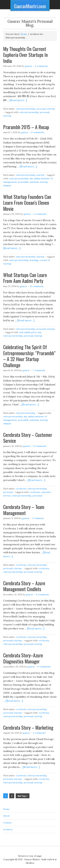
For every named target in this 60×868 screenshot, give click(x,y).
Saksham (34, 182)
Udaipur (7, 185)
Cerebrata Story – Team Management (24, 510)
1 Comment (38, 518)
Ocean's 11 (45, 260)
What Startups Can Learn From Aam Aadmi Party (25, 278)
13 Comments (37, 286)
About (6, 816)
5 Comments (41, 66)
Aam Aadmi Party (28, 332)
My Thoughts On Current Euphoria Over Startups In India (26, 55)
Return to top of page (30, 856)
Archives (8, 829)
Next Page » (23, 796)
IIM (31, 178)
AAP (39, 332)
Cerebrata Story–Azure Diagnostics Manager (23, 658)
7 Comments (39, 370)
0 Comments (38, 132)
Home (6, 809)
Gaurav (29, 66)
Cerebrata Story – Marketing (28, 727)
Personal (41, 109)
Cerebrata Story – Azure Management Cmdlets (24, 586)
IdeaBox (30, 863)
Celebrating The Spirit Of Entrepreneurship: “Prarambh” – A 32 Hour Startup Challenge (29, 356)
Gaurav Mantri (32, 859)
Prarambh (23, 182)
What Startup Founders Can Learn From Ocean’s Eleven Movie (27, 203)
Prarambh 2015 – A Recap (26, 127)
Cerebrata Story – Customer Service (28, 438)
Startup (51, 109)
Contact (7, 823)
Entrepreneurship (26, 109)
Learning (34, 260)
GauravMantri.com (30, 6)
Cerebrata (21, 489)
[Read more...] (18, 100)
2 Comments (40, 214)
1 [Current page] (6, 796)
